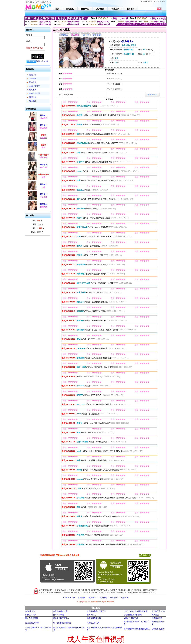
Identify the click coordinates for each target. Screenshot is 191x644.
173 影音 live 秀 (158, 629)
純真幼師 (44, 167)
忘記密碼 (44, 61)
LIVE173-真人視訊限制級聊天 (135, 611)
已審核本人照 (34, 93)
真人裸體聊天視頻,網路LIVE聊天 (137, 629)
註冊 (38, 61)
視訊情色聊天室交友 (61, 618)
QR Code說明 (145, 555)
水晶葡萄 (44, 138)
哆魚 (44, 177)
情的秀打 (44, 118)
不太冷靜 (44, 197)
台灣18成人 (91, 615)
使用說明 (114, 598)
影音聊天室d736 (158, 611)
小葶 (44, 187)
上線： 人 (37, 220)
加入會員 (103, 598)
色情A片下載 (30, 611)
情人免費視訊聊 (31, 618)
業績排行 (33, 75)
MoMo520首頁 (146, 1)
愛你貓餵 (44, 128)
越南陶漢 (44, 207)
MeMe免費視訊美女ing (62, 623)
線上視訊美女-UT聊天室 (96, 611)
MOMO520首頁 (69, 598)
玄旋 (44, 147)
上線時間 (33, 79)
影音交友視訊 (31, 615)
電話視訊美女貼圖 (94, 618)
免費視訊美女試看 (60, 611)
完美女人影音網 (93, 623)
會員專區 (92, 598)
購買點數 (81, 598)
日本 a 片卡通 (59, 615)
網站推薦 (33, 90)
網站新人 (33, 82)
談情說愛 (33, 97)
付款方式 (125, 598)
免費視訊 (155, 615)
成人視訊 (33, 101)
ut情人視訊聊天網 (131, 618)
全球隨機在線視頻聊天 (133, 615)
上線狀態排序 (34, 86)
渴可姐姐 (44, 157)
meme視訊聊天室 (32, 623)
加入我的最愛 (160, 1)
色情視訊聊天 (157, 618)
